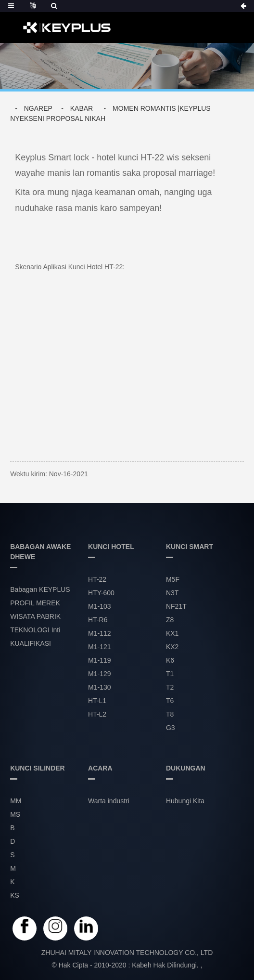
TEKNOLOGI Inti (35, 630)
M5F (173, 579)
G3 (171, 728)
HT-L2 (97, 714)
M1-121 (99, 647)
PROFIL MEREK (35, 603)
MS (15, 814)
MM (16, 801)
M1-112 (99, 633)
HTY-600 (101, 593)
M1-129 (99, 674)
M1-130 (99, 687)
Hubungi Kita (185, 801)
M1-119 (99, 660)
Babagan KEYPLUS (40, 589)
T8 (170, 714)
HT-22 (97, 579)
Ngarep (38, 108)
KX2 (172, 647)
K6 (170, 660)
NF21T (176, 606)
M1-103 (99, 606)
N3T (172, 593)
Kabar (82, 108)
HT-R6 (98, 620)
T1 (170, 674)
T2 (170, 687)
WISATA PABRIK (35, 616)
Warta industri (109, 801)
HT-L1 (97, 701)
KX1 (172, 633)
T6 (170, 701)
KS (15, 895)
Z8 (170, 620)
